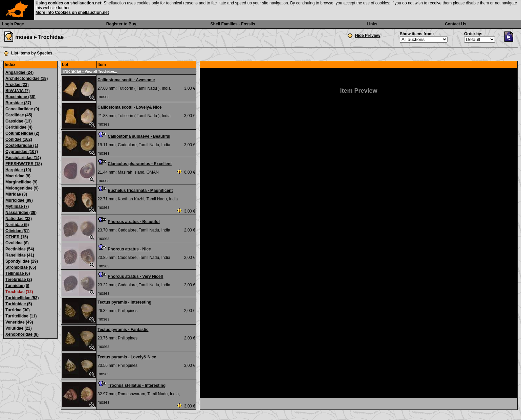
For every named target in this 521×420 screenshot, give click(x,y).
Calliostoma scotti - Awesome (126, 80)
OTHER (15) (17, 237)
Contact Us (455, 24)
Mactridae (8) (18, 176)
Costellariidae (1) (22, 146)
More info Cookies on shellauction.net (72, 13)
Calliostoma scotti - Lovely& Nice (129, 107)
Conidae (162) (19, 139)
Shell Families (224, 24)
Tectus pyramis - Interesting (124, 302)
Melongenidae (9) (22, 188)
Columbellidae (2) (22, 133)
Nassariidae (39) (21, 213)
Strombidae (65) (21, 267)
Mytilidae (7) (17, 206)
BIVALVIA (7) (18, 91)
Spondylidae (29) (22, 261)
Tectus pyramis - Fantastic (123, 330)
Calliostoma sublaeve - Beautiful (139, 136)
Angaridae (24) (19, 72)
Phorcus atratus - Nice (129, 249)
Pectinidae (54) (20, 249)
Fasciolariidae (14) (23, 158)
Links (372, 24)
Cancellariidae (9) (22, 109)
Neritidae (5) (17, 225)
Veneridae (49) (19, 322)
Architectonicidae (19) (27, 79)
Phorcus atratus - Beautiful (134, 222)
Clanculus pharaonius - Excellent (140, 164)
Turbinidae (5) (19, 304)
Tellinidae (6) (18, 273)
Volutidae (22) (19, 328)
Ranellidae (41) (20, 255)
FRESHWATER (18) (24, 164)
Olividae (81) (17, 231)
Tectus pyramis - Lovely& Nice (127, 357)
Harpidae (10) (18, 170)
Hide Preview (368, 36)
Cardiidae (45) (19, 115)
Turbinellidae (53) (22, 298)
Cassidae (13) (18, 121)
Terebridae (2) (19, 280)
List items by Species (32, 53)
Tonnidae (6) (17, 286)
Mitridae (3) (16, 194)
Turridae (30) (18, 310)
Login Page (13, 24)
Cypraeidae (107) (22, 152)
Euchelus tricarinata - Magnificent (140, 191)
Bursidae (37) (18, 103)
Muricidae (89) (19, 200)
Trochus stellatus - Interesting (137, 385)
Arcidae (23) (17, 85)
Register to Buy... (123, 24)
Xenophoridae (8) (22, 334)
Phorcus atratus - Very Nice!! (135, 277)
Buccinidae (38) (20, 97)
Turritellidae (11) (21, 316)
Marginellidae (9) (21, 182)
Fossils (248, 24)
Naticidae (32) (19, 219)
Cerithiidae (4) (19, 127)
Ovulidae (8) (17, 243)
